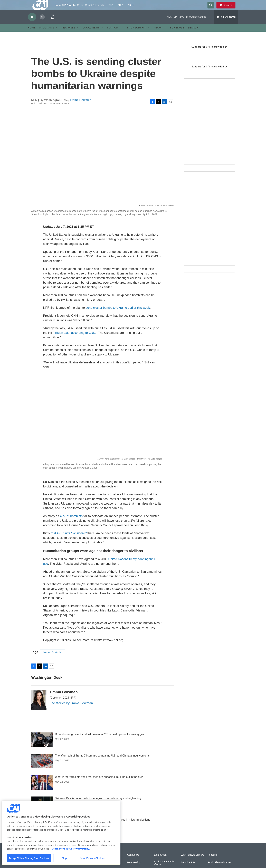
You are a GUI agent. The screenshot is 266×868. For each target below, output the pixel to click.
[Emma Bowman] (39, 708)
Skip (64, 858)
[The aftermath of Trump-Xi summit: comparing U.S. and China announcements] (42, 769)
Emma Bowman (81, 108)
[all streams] (226, 25)
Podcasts (213, 862)
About (158, 35)
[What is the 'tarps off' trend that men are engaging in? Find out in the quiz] (42, 790)
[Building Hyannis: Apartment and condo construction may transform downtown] (209, 355)
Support (113, 35)
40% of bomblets (71, 524)
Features (69, 35)
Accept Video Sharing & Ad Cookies (29, 858)
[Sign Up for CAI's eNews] (209, 248)
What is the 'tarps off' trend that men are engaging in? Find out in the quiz (99, 785)
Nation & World (53, 660)
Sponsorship (137, 35)
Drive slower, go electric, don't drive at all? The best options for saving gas (99, 742)
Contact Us (133, 862)
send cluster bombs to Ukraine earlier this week (117, 315)
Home (32, 35)
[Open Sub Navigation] (57, 35)
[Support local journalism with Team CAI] (209, 100)
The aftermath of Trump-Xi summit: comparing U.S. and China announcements (102, 763)
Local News (91, 35)
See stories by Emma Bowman (71, 711)
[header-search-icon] (212, 9)
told (69, 541)
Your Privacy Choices (92, 858)
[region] (61, 833)
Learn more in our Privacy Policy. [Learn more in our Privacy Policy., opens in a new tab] (71, 849)
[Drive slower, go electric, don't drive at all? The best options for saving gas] (42, 747)
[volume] (42, 25)
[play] (32, 25)
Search (193, 35)
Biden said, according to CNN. (76, 340)
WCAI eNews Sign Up (192, 862)
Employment (161, 862)
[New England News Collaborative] (209, 305)
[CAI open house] (209, 197)
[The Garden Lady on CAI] (209, 147)
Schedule (177, 35)
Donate (230, 9)
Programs (47, 35)
